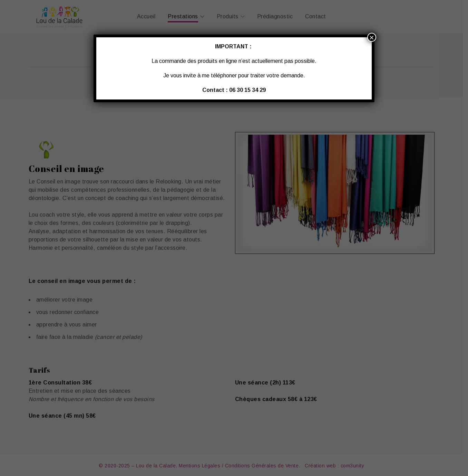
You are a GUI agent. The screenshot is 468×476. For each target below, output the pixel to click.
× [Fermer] (372, 37)
